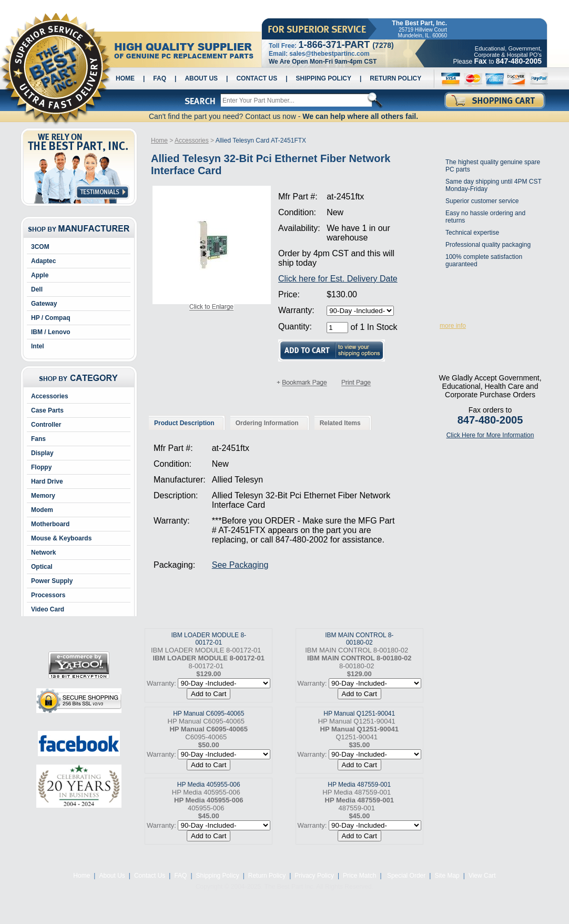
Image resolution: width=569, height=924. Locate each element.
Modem (42, 510)
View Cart (482, 876)
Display (42, 453)
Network (43, 553)
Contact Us (257, 78)
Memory (43, 496)
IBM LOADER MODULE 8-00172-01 (209, 639)
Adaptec (43, 261)
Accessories (50, 396)
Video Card (48, 609)
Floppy (41, 467)
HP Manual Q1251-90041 (359, 714)
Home (125, 78)
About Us (201, 78)
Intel (38, 346)
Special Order (406, 876)
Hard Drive (47, 481)
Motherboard (50, 524)
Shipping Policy (324, 78)
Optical (42, 567)
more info (453, 326)
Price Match (359, 876)
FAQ (160, 78)
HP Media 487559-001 (359, 785)
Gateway (44, 304)
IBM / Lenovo (51, 332)
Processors (48, 595)
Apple (40, 275)
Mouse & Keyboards (61, 538)
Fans (38, 439)
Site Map (447, 876)
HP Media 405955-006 (209, 785)
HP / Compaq (50, 318)
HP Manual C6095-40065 (209, 714)
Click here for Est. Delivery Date (338, 279)
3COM (40, 247)
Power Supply (52, 581)
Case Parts (47, 410)
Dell (37, 289)
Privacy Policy (314, 876)
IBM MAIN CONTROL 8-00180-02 (359, 639)
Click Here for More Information (490, 435)
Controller (46, 425)
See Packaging (240, 565)
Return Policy (395, 78)
